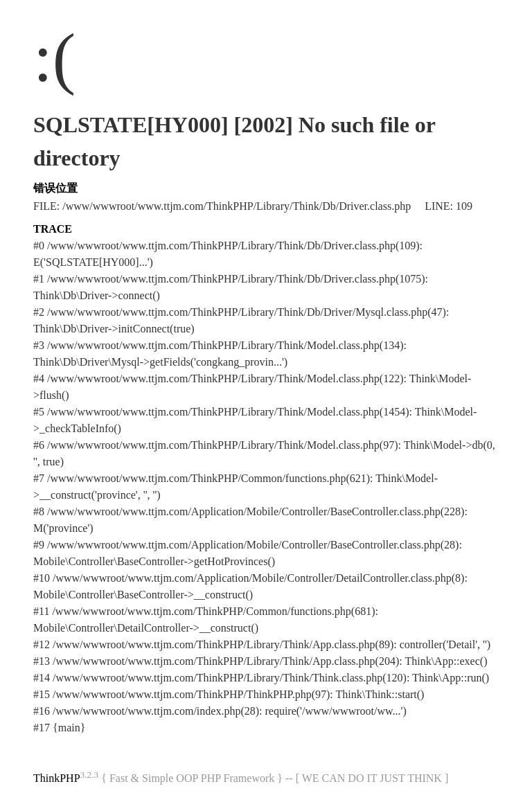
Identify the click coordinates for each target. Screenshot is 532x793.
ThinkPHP (57, 778)
